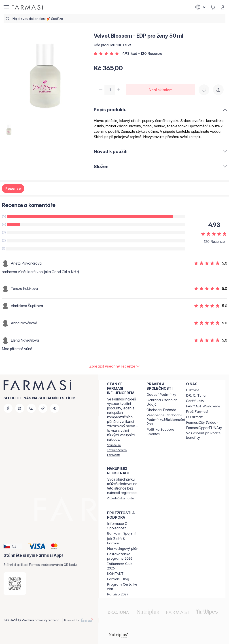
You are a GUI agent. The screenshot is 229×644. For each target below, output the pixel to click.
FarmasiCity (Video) (202, 422)
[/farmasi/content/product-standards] (195, 401)
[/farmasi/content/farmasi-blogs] (118, 579)
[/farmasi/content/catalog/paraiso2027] (118, 594)
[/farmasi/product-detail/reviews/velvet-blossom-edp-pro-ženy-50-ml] (115, 367)
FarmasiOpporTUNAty (204, 428)
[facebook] (8, 408)
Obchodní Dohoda (161, 410)
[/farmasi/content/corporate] (203, 406)
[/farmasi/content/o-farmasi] (195, 417)
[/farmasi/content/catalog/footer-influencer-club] (123, 566)
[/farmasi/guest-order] (121, 498)
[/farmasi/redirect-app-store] (15, 584)
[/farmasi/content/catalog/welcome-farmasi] (204, 435)
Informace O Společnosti (117, 526)
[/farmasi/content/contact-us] (115, 574)
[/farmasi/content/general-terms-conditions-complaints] (166, 420)
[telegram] (55, 408)
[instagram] (20, 408)
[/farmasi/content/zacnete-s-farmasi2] (123, 541)
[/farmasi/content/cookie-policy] (166, 432)
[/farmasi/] (27, 7)
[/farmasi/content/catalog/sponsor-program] (123, 587)
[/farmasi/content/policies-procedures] (166, 402)
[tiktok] (43, 408)
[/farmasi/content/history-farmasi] (193, 390)
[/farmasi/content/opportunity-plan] (123, 549)
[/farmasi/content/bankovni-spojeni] (121, 533)
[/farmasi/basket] (213, 7)
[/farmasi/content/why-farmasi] (197, 412)
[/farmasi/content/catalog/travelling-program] (123, 556)
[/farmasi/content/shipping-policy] (161, 395)
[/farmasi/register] (123, 450)
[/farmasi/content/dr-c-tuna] (196, 396)
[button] (13, 546)
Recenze (13, 189)
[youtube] (31, 408)
